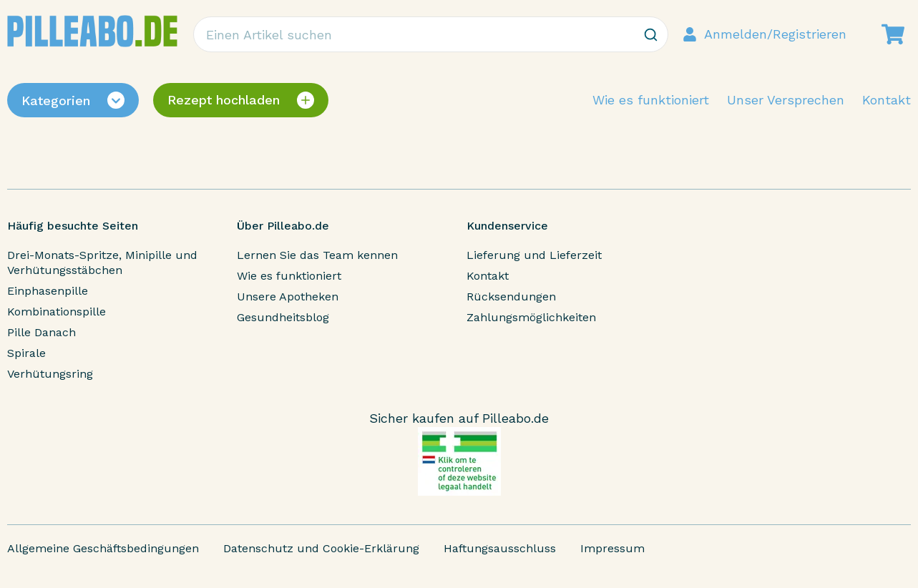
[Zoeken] (650, 34)
